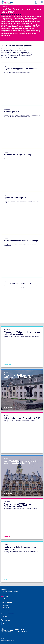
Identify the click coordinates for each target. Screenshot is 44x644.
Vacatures (5, 616)
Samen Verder (5, 7)
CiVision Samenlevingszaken (10, 592)
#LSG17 (9, 29)
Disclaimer (3, 636)
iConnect (5, 597)
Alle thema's (6, 610)
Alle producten (6, 599)
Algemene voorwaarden (6, 634)
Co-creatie (5, 605)
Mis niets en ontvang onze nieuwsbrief (8, 640)
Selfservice (5, 608)
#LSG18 (25, 30)
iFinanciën (5, 594)
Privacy (3, 638)
